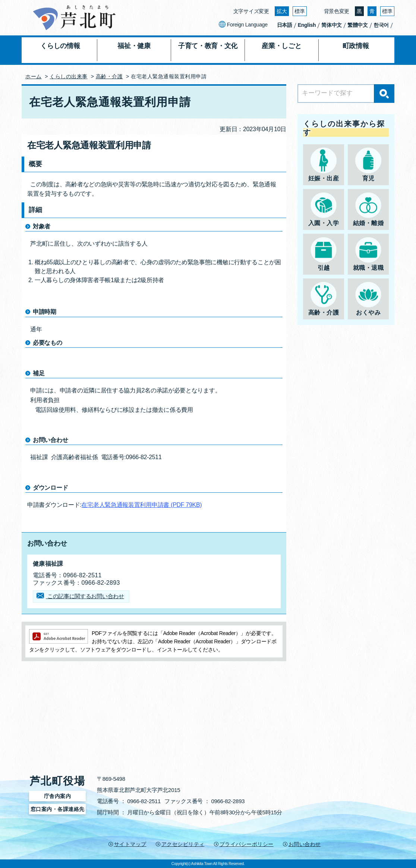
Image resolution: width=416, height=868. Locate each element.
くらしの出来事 (69, 76)
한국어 (381, 25)
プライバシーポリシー (247, 844)
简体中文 (332, 25)
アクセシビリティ (183, 844)
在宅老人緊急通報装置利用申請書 (141, 505)
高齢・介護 (109, 76)
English (307, 25)
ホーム (34, 76)
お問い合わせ (305, 844)
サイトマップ (130, 844)
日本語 (285, 25)
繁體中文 (358, 25)
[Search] (346, 94)
